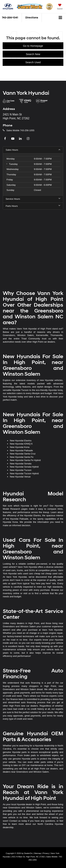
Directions (32, 18)
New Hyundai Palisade (21, 450)
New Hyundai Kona (20, 447)
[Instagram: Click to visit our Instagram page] (29, 139)
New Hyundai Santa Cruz (23, 454)
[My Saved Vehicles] (60, 7)
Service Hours (33, 199)
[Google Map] (33, 247)
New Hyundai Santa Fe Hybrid (25, 460)
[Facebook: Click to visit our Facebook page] (5, 139)
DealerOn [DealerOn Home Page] (28, 853)
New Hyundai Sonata (21, 464)
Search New (33, 54)
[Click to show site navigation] (60, 18)
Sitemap (38, 853)
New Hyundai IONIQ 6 (21, 444)
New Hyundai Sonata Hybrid (24, 467)
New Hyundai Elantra (21, 441)
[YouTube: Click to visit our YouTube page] (13, 139)
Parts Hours (33, 206)
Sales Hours (33, 150)
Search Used (33, 62)
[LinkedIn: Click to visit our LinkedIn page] (21, 139)
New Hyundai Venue (20, 477)
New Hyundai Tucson (21, 470)
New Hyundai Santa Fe (22, 457)
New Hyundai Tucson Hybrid (24, 473)
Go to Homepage (33, 46)
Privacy (46, 853)
